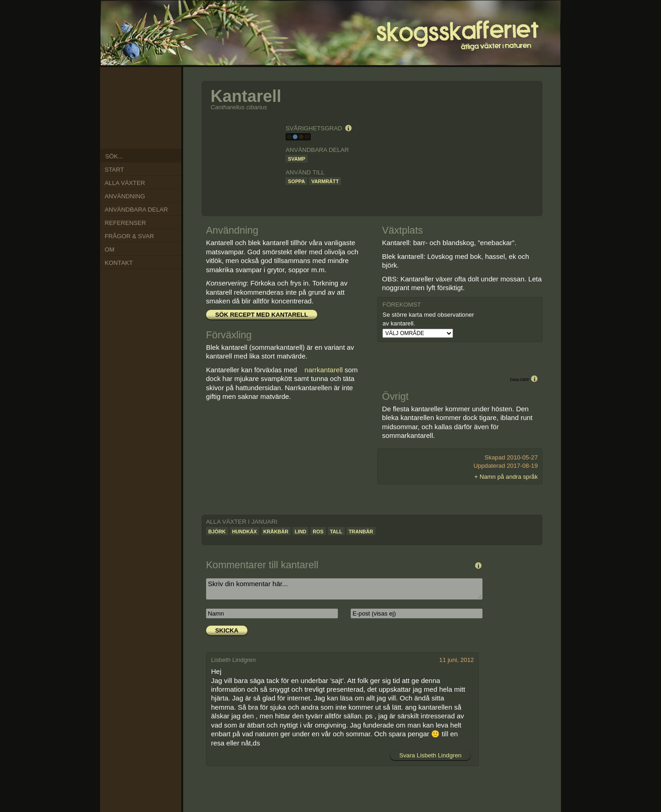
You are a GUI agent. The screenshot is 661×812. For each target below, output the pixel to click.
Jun (146, 134)
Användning (125, 196)
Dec (134, 87)
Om (109, 249)
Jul (134, 134)
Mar (164, 105)
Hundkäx (245, 532)
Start (114, 170)
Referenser (125, 223)
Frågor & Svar (129, 236)
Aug (123, 128)
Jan (146, 84)
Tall (336, 532)
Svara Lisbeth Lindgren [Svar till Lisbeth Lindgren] (431, 755)
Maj (157, 127)
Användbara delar (136, 210)
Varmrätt (325, 181)
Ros (318, 532)
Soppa (296, 181)
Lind (300, 532)
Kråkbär (276, 532)
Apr (163, 116)
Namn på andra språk (509, 477)
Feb (157, 93)
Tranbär (361, 532)
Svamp (297, 159)
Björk (217, 532)
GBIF (524, 380)
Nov (123, 93)
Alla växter (125, 183)
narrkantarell (323, 370)
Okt (118, 105)
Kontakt (119, 263)
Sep (118, 117)
